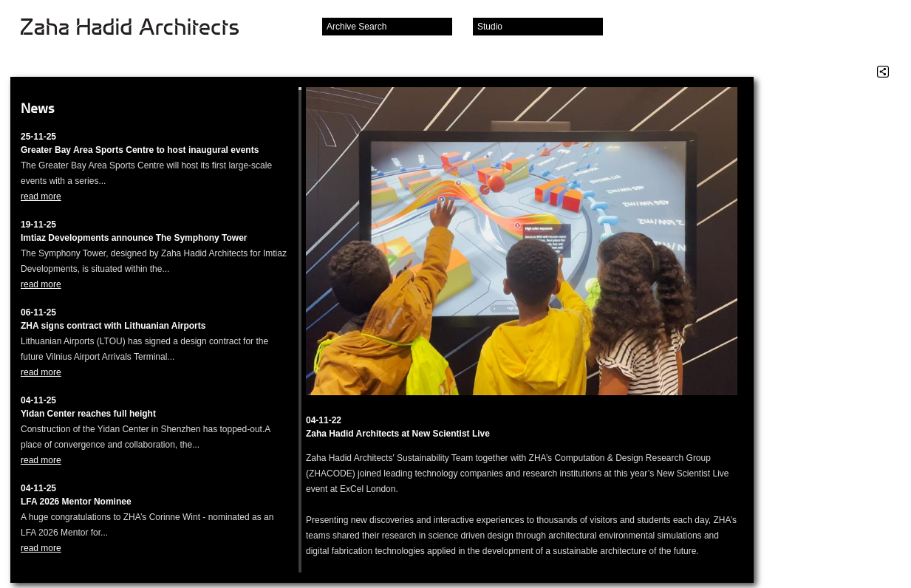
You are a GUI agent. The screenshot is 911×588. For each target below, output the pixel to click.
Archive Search (356, 27)
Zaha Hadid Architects (141, 28)
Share (883, 72)
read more (41, 196)
